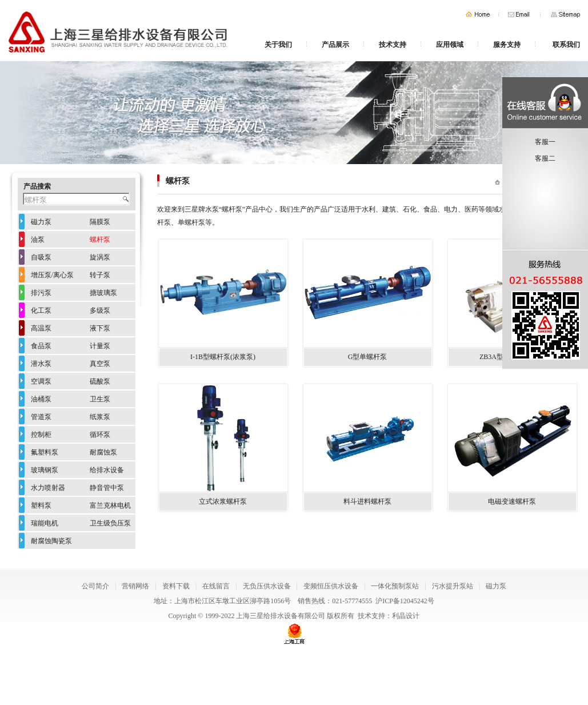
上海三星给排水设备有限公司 (281, 616)
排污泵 (41, 293)
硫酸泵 (100, 381)
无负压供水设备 (267, 586)
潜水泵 (41, 364)
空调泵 (41, 381)
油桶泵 (41, 399)
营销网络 (135, 586)
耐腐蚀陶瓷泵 (51, 541)
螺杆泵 (100, 240)
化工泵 (41, 310)
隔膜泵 (100, 222)
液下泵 (100, 328)
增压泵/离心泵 (52, 275)
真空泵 (100, 364)
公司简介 (95, 586)
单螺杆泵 (191, 222)
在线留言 (216, 586)
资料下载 (176, 586)
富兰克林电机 (110, 505)
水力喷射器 (48, 488)
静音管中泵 (107, 488)
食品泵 (41, 346)
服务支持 (507, 45)
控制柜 (41, 435)
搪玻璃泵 (103, 293)
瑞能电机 (45, 523)
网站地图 (565, 15)
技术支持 (393, 45)
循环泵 (100, 435)
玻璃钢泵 (45, 470)
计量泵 (100, 346)
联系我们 (566, 45)
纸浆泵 (100, 417)
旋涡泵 (100, 257)
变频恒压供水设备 (331, 586)
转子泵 (100, 275)
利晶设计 (406, 616)
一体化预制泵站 (395, 586)
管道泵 (41, 417)
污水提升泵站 (453, 586)
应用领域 (450, 45)
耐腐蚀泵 (103, 452)
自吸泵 (41, 257)
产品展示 (335, 45)
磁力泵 (41, 222)
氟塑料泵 (45, 452)
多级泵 (100, 310)
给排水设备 (107, 470)
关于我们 (278, 45)
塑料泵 (41, 505)
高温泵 (41, 328)
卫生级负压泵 (110, 523)
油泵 (38, 240)
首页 (478, 15)
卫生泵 (100, 399)
